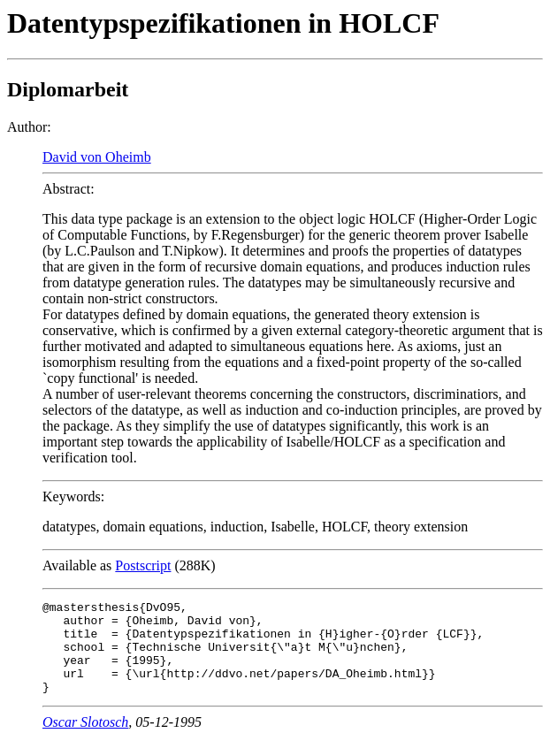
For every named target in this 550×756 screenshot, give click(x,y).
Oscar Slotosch (85, 741)
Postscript (143, 565)
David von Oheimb (97, 157)
